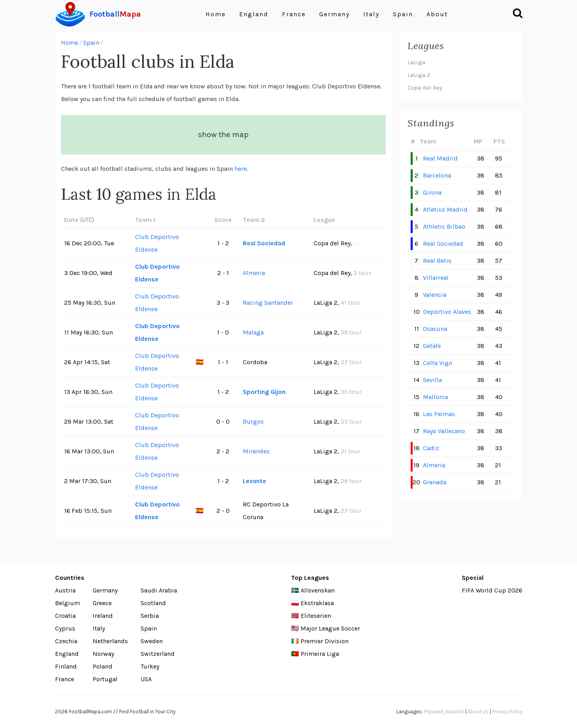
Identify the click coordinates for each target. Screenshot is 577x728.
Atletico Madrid (445, 209)
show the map (223, 135)
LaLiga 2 (419, 75)
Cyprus (65, 628)
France (294, 14)
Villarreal (436, 278)
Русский (434, 712)
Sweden (152, 641)
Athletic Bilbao (444, 226)
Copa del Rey (425, 88)
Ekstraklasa (317, 603)
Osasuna (435, 329)
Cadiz (431, 448)
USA (146, 679)
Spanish (455, 712)
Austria (65, 590)
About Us (478, 712)
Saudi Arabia (159, 590)
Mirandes (256, 451)
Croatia (65, 616)
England (254, 14)
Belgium (68, 603)
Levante (254, 481)
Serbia (150, 616)
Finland (66, 666)
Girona (432, 192)
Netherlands (110, 641)
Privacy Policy (507, 712)
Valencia (435, 295)
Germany (334, 14)
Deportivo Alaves (447, 312)
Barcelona (437, 175)
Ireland (103, 616)
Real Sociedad (264, 243)
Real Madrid (440, 158)
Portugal (105, 679)
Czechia (66, 641)
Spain (403, 14)
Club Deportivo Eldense (157, 243)
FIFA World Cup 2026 (492, 590)
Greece (102, 603)
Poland (103, 666)
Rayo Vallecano (444, 431)
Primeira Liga (320, 654)
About (437, 14)
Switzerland (158, 654)
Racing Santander (268, 303)
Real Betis (437, 261)
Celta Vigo (438, 363)
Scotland (153, 603)
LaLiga (416, 62)
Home (216, 14)
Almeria (254, 273)
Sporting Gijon (264, 392)
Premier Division (325, 641)
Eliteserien (316, 616)
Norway (103, 654)
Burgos (253, 421)
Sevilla (432, 380)
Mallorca (435, 397)
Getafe (432, 346)
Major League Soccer (330, 628)
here (241, 169)
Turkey (150, 666)
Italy (371, 14)
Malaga (253, 332)
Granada (435, 482)
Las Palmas (439, 414)
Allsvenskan (318, 590)
